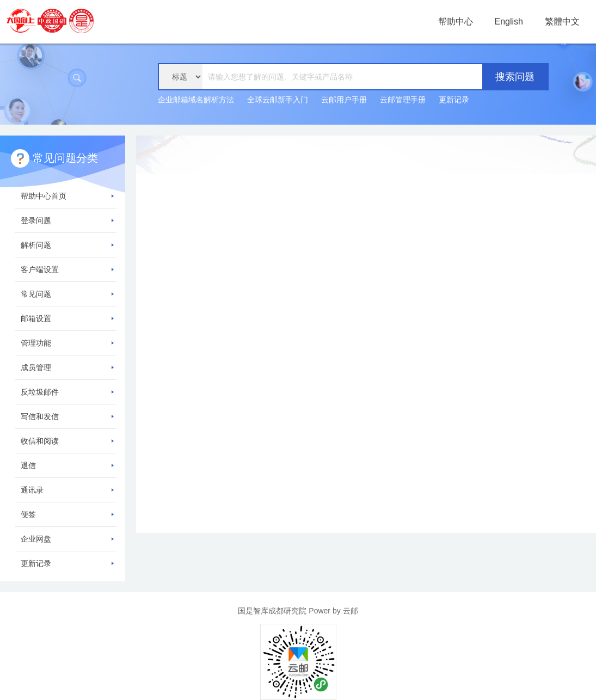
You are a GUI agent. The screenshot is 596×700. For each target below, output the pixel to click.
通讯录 (67, 490)
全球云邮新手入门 (278, 100)
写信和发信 (67, 416)
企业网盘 (67, 539)
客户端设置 (67, 269)
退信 (67, 465)
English (509, 22)
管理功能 (67, 343)
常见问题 (67, 294)
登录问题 (67, 220)
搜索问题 (515, 77)
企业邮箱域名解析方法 (196, 100)
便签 (67, 514)
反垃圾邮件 (67, 392)
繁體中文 (562, 22)
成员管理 (67, 367)
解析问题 (67, 245)
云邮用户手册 (344, 100)
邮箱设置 (67, 318)
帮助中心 (456, 22)
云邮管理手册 (403, 100)
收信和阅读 (67, 441)
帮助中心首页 (67, 196)
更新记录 (454, 100)
